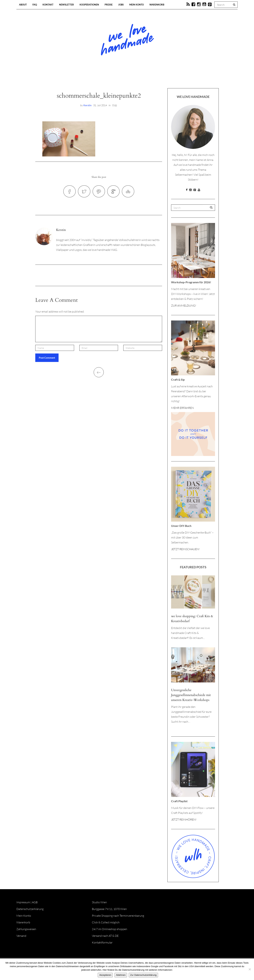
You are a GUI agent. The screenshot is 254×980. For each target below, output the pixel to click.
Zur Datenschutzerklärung (143, 975)
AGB (35, 902)
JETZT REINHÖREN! (184, 819)
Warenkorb (157, 5)
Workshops (121, 78)
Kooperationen (89, 5)
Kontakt (48, 5)
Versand (21, 936)
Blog (91, 78)
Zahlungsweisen (26, 929)
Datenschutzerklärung (30, 909)
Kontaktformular (102, 942)
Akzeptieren (105, 975)
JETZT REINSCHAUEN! (185, 549)
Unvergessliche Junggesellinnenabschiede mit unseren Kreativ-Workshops (191, 695)
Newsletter (66, 5)
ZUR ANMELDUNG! (184, 306)
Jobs (121, 5)
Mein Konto (137, 5)
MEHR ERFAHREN (182, 408)
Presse (109, 5)
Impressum (23, 902)
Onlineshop (157, 78)
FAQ (35, 5)
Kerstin (87, 105)
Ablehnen (121, 975)
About (23, 5)
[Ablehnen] (250, 969)
